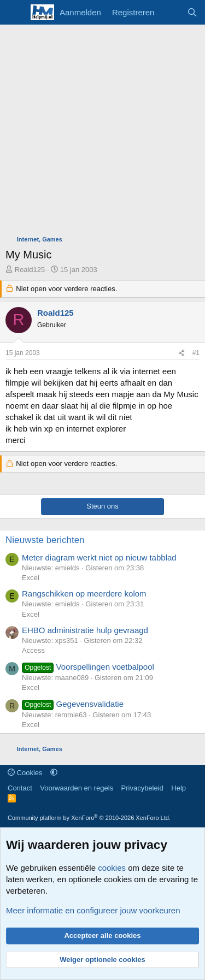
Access (33, 650)
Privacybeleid (142, 788)
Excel (31, 578)
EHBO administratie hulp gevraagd (85, 630)
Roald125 (30, 270)
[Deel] (181, 353)
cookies (112, 868)
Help (178, 788)
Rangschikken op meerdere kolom (84, 594)
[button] (54, 773)
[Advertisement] (102, 132)
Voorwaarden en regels (77, 788)
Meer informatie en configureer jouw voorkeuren (93, 910)
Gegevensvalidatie (73, 704)
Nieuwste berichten (45, 540)
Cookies (25, 773)
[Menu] (15, 13)
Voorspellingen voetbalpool (88, 667)
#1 (196, 353)
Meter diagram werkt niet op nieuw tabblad (99, 557)
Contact (20, 788)
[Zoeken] (192, 12)
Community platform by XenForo (89, 818)
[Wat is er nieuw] (170, 12)
